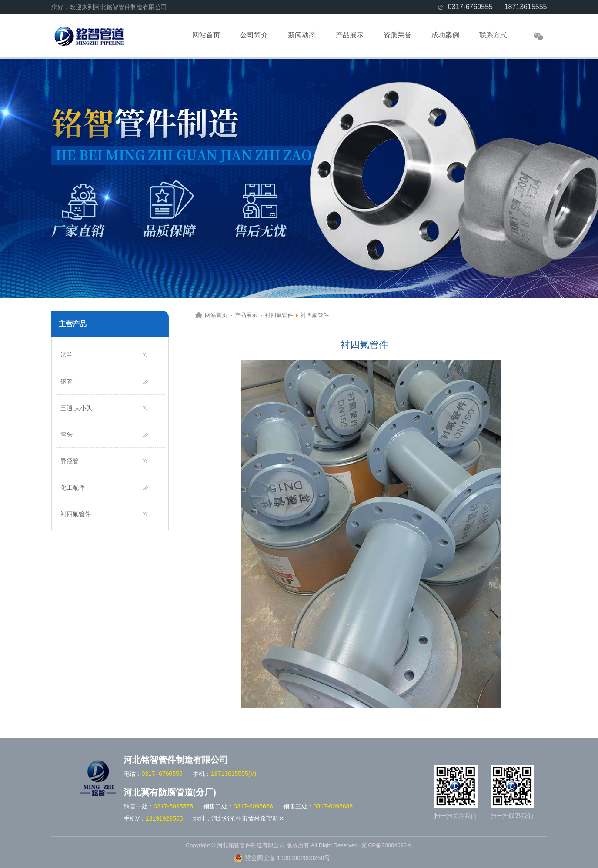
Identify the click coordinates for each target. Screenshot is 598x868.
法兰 (67, 355)
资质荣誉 (398, 35)
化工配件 (73, 487)
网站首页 (206, 35)
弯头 (67, 434)
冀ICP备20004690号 (387, 845)
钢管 (67, 381)
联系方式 (493, 35)
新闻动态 (302, 35)
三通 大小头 (77, 408)
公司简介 (254, 35)
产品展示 (350, 35)
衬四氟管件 (76, 514)
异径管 (70, 461)
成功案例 (445, 35)
